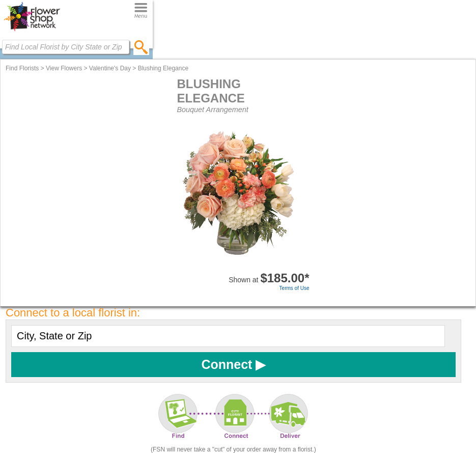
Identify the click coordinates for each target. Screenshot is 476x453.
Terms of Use (295, 288)
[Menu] (141, 11)
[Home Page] (32, 31)
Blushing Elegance (163, 68)
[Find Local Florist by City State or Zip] (66, 47)
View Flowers (64, 68)
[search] (141, 47)
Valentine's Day (110, 68)
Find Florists (22, 68)
